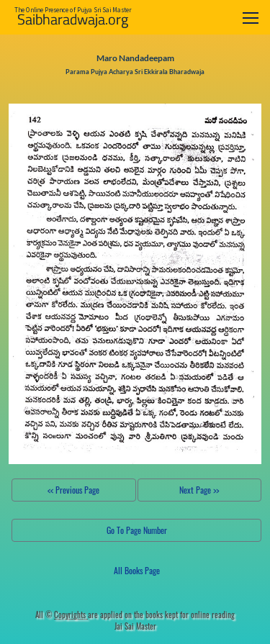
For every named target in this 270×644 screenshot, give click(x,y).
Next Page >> (199, 490)
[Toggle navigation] (251, 18)
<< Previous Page (73, 490)
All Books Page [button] (137, 570)
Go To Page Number (137, 530)
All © (62, 614)
